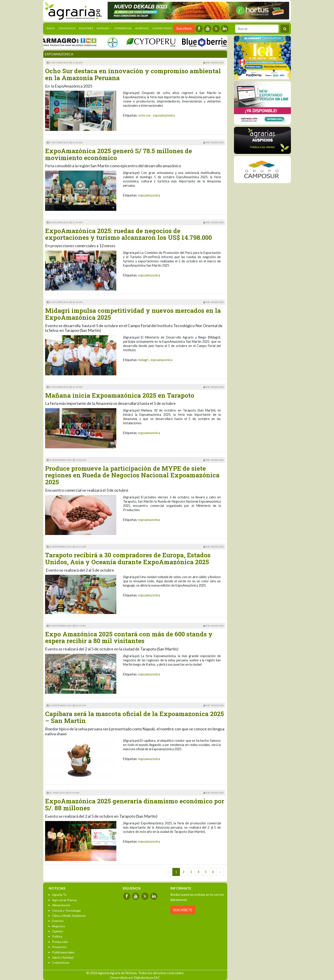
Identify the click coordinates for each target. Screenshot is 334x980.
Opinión (58, 931)
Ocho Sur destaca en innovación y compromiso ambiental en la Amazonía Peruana (133, 74)
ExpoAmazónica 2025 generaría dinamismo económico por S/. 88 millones (135, 804)
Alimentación (61, 905)
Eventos (58, 921)
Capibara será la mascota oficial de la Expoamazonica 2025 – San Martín (135, 717)
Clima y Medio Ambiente (69, 916)
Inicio (52, 28)
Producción (60, 942)
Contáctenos (162, 28)
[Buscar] (257, 29)
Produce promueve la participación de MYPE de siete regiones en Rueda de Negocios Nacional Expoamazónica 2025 (132, 475)
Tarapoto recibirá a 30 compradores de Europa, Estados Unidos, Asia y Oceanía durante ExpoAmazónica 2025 (128, 558)
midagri (143, 360)
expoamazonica (164, 115)
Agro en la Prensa (64, 900)
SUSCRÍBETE (183, 910)
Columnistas (61, 962)
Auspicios (142, 28)
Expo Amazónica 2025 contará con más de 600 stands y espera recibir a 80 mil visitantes (129, 637)
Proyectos (59, 947)
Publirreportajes (63, 952)
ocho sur (145, 115)
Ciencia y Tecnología (66, 910)
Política (57, 936)
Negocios (59, 926)
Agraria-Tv (59, 895)
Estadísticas (123, 28)
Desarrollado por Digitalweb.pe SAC (135, 977)
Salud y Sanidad (63, 957)
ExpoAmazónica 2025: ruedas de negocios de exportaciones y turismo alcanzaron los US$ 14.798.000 (128, 234)
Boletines (86, 28)
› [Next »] (220, 872)
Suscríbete (184, 28)
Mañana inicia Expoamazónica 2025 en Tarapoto (120, 395)
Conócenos (67, 28)
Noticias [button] (103, 28)
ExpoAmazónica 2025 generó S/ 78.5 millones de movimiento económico (119, 154)
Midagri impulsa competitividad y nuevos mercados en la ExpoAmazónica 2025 (133, 314)
